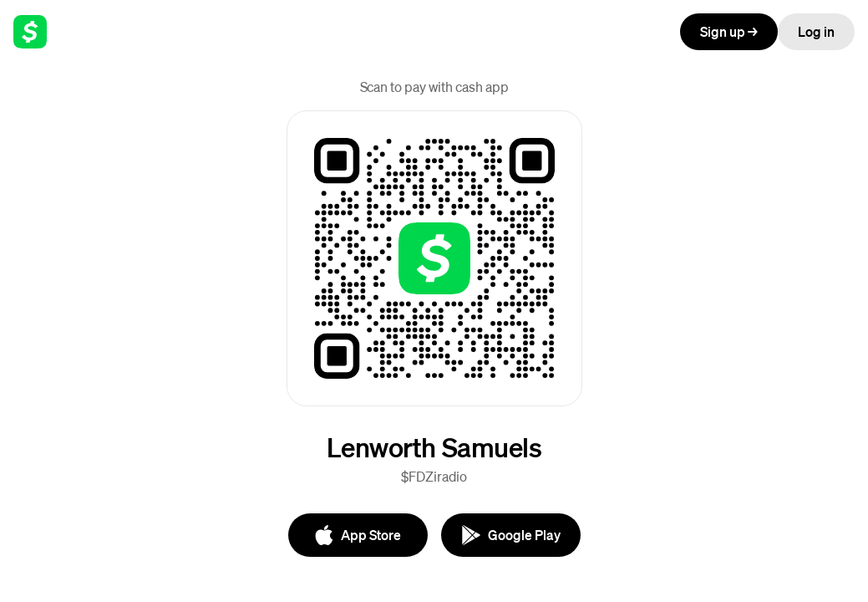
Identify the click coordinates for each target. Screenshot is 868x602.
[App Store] (358, 535)
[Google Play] (511, 535)
